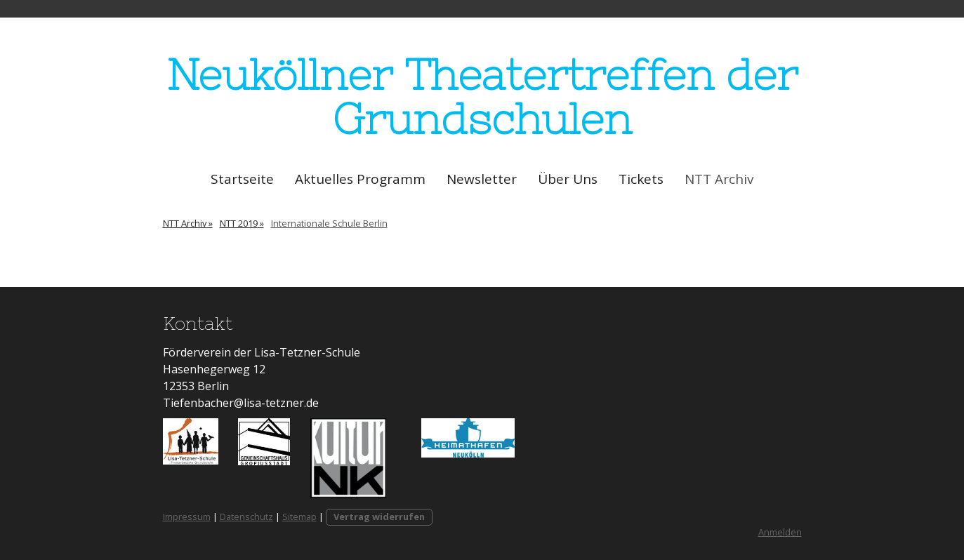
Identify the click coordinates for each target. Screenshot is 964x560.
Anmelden (780, 532)
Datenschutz (246, 516)
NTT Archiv (719, 179)
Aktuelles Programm (360, 179)
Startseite (242, 179)
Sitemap (299, 516)
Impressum (187, 516)
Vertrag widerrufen (379, 516)
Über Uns (568, 179)
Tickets (641, 179)
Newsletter (482, 179)
